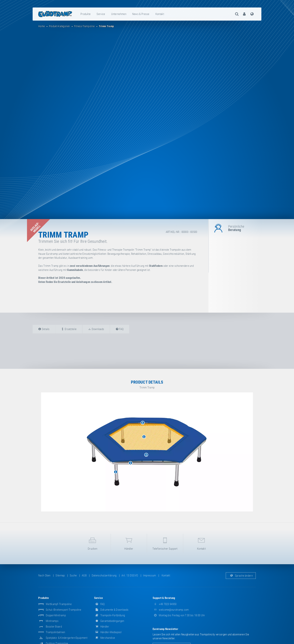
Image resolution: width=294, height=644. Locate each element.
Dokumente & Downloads (111, 610)
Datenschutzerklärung (104, 575)
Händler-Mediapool (108, 632)
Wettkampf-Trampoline (59, 604)
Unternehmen (119, 14)
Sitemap (60, 575)
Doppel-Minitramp (56, 615)
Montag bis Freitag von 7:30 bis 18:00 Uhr (179, 615)
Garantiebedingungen (109, 621)
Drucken (92, 543)
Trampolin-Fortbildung (110, 615)
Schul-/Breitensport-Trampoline (63, 610)
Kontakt (160, 14)
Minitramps (52, 621)
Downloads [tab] (96, 329)
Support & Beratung (164, 598)
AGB (84, 575)
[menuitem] (86, 14)
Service (101, 14)
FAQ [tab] (120, 329)
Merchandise (105, 638)
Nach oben (44, 575)
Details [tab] (44, 329)
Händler (129, 543)
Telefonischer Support (165, 543)
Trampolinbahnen (55, 632)
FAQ (99, 604)
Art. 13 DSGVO (130, 575)
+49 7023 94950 (165, 604)
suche (73, 575)
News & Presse (141, 14)
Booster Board (54, 627)
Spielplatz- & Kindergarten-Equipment (67, 638)
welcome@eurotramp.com (171, 610)
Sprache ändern (241, 575)
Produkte (85, 14)
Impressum (150, 575)
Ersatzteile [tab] (69, 329)
